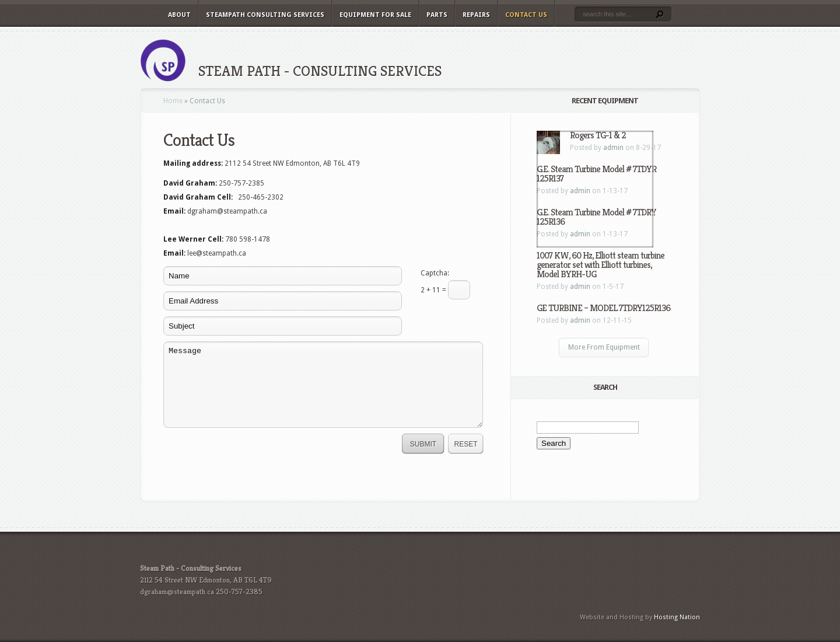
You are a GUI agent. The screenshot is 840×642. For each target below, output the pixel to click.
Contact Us (526, 15)
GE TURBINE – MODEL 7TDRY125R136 (603, 308)
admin (580, 287)
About (179, 15)
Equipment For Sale (375, 15)
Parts (437, 15)
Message (323, 385)
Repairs (476, 15)
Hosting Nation (677, 617)
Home (173, 101)
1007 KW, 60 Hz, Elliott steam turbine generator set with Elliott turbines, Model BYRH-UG (601, 265)
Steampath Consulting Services (265, 15)
